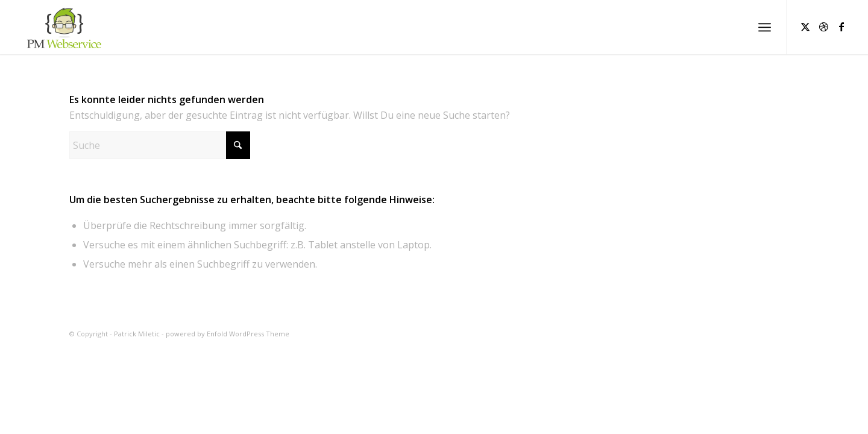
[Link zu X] (805, 27)
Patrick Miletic (137, 334)
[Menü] (765, 27)
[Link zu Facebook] (841, 27)
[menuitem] (765, 27)
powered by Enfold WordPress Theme (228, 334)
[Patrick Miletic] (63, 27)
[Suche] (160, 145)
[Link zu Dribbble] (823, 27)
